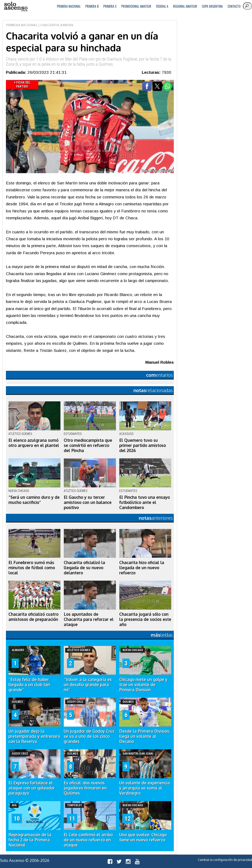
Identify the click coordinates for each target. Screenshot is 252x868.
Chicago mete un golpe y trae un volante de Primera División (143, 685)
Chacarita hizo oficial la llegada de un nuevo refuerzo (142, 568)
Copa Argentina (212, 6)
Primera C (110, 6)
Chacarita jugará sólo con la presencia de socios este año (145, 619)
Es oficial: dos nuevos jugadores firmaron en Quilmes (85, 788)
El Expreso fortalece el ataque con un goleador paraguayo (32, 788)
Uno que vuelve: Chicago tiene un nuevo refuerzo (143, 837)
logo (16, 7)
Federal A (162, 6)
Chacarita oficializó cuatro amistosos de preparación (33, 617)
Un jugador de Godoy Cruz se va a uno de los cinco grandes (89, 736)
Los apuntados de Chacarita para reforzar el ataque (89, 619)
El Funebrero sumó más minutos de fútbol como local (32, 568)
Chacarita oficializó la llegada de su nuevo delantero (84, 568)
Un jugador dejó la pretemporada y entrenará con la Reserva (34, 736)
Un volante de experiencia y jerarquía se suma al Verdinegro (145, 788)
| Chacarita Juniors (56, 25)
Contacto (234, 6)
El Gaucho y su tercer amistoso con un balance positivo (88, 502)
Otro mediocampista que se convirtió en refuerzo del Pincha (88, 445)
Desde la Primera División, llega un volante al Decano (145, 736)
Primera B (92, 6)
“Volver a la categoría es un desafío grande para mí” (88, 685)
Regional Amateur (185, 6)
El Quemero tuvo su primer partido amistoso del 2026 (143, 445)
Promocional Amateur (136, 6)
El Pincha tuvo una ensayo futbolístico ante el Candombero (145, 502)
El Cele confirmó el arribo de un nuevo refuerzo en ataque (88, 840)
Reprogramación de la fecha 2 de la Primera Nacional (30, 840)
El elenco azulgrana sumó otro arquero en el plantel (34, 443)
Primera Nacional (69, 6)
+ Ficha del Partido (22, 85)
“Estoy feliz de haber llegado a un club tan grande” (29, 685)
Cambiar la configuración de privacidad (225, 860)
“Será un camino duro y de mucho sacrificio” (34, 500)
